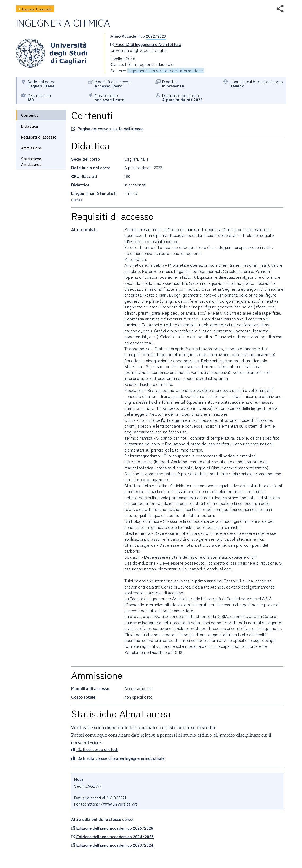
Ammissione (31, 148)
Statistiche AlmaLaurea (31, 161)
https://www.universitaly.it (112, 804)
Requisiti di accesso (39, 137)
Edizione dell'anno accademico (112, 828)
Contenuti (30, 115)
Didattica (29, 126)
